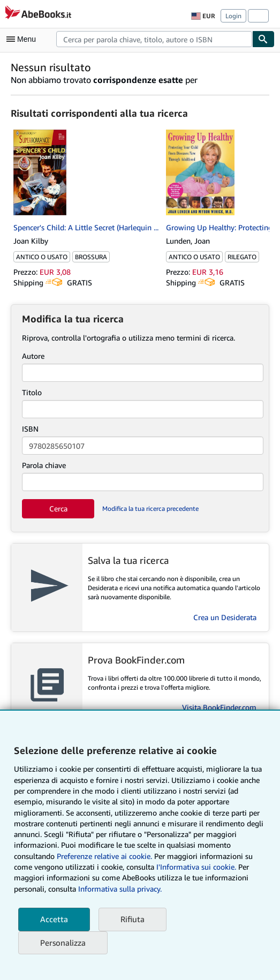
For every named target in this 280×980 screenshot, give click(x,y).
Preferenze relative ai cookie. (104, 856)
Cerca (58, 508)
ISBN (30, 429)
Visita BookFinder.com (219, 707)
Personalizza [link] (63, 943)
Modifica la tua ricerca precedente (150, 508)
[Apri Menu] (24, 39)
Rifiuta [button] (133, 919)
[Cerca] (263, 39)
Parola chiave (44, 465)
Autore (33, 356)
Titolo (32, 392)
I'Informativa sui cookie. (196, 867)
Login (233, 16)
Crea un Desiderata (225, 617)
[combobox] (154, 39)
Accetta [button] (54, 919)
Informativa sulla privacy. (120, 889)
